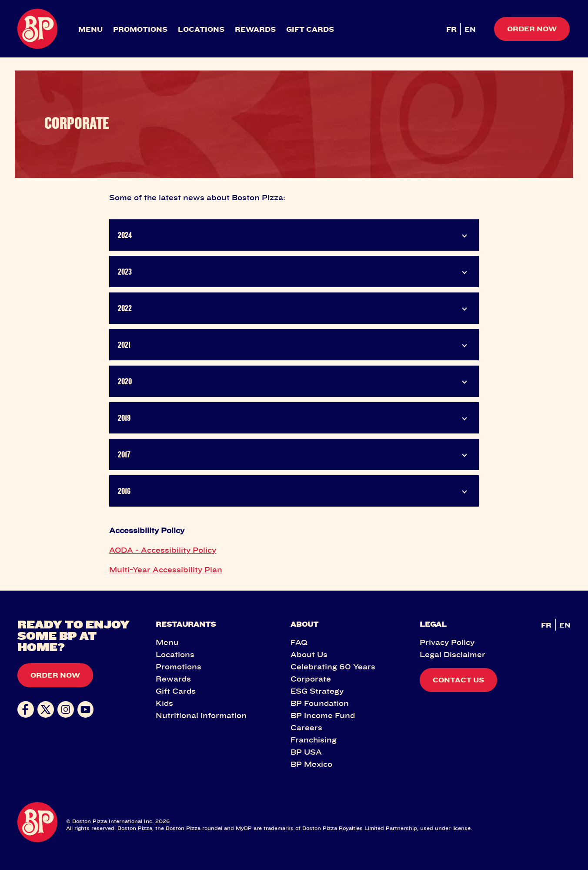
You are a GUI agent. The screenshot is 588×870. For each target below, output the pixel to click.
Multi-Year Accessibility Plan (166, 569)
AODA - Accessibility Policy (163, 550)
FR (451, 29)
